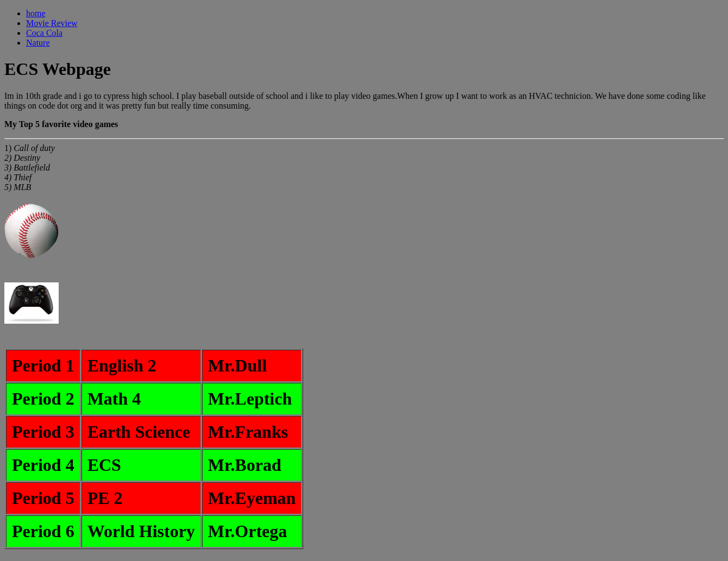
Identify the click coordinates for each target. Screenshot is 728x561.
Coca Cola (44, 33)
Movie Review (52, 23)
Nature (38, 43)
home (36, 13)
